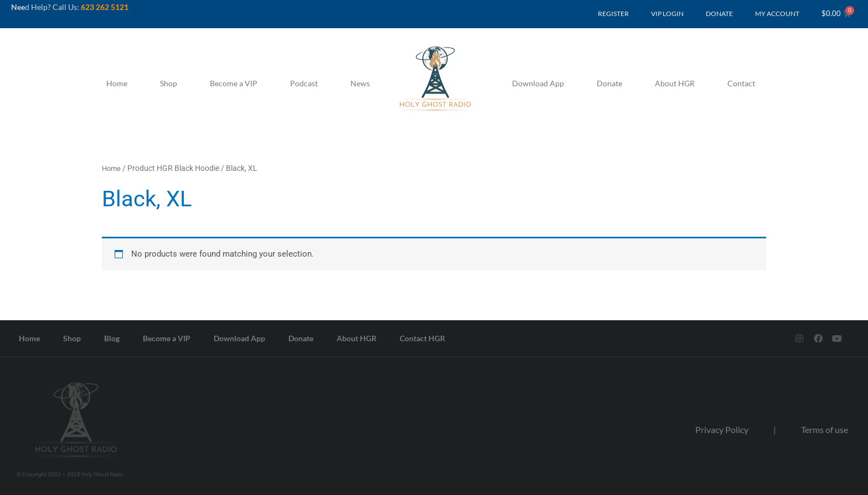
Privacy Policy (722, 429)
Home (117, 83)
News (360, 83)
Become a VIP (234, 83)
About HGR (675, 83)
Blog (112, 338)
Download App (538, 83)
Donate (609, 83)
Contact (741, 83)
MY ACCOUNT (777, 14)
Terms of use (825, 429)
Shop (169, 83)
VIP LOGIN (667, 14)
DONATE (719, 14)
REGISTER (613, 14)
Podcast (304, 83)
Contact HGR (422, 338)
